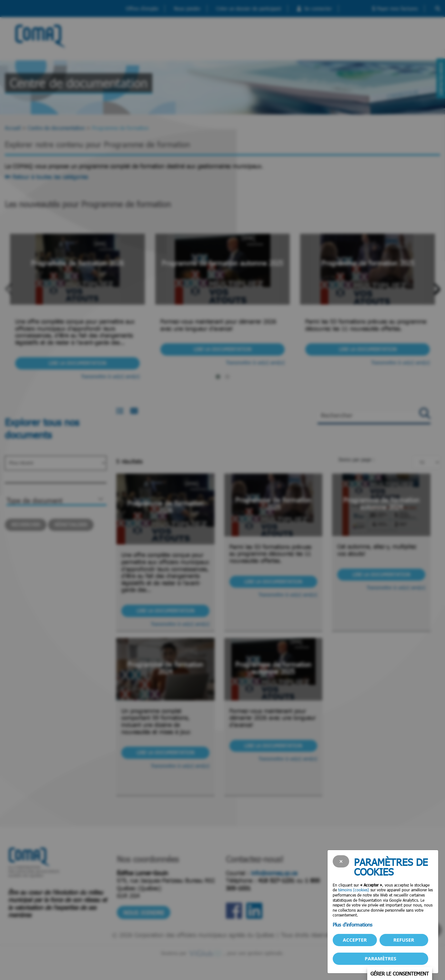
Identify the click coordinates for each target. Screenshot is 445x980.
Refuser (404, 940)
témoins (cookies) (354, 890)
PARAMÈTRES (380, 958)
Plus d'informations (353, 925)
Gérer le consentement (400, 974)
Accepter (355, 940)
